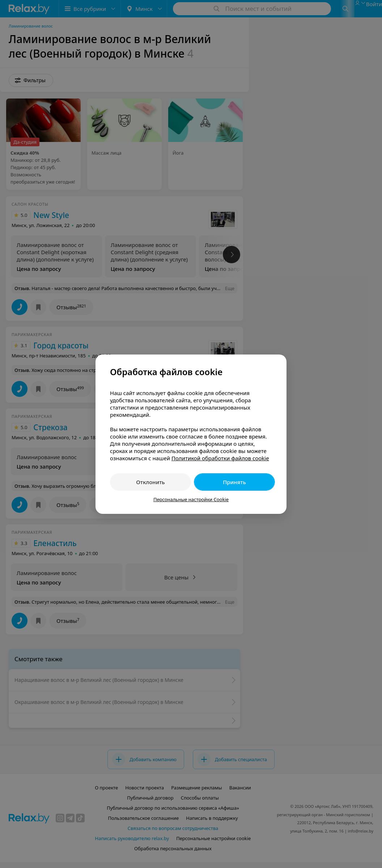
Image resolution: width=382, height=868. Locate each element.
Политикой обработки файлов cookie (220, 458)
